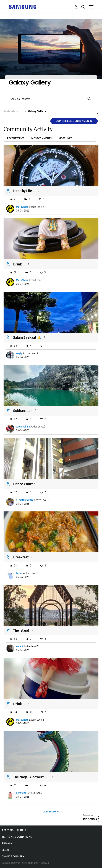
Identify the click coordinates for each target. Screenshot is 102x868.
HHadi (19, 647)
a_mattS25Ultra (25, 500)
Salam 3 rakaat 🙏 (27, 337)
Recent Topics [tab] (16, 138)
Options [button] (91, 112)
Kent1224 (21, 793)
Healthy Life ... (24, 191)
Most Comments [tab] (41, 138)
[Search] (51, 99)
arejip (19, 353)
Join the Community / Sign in (74, 121)
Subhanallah (23, 411)
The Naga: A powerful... (31, 777)
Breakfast (21, 557)
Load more (49, 811)
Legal (6, 850)
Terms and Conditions (17, 837)
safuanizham (23, 427)
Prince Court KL (25, 484)
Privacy (7, 843)
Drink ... (19, 264)
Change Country (13, 856)
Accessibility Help (14, 830)
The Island (21, 630)
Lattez (19, 573)
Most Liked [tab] (66, 138)
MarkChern (22, 207)
